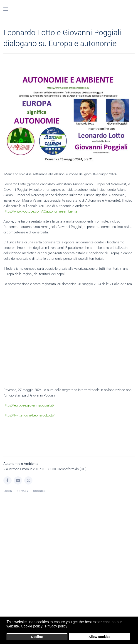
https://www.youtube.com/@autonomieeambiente (40, 211)
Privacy (23, 491)
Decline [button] (37, 637)
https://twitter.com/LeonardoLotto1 (30, 415)
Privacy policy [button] (56, 626)
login (8, 491)
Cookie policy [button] (32, 626)
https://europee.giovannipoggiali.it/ (29, 405)
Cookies (39, 491)
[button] (6, 9)
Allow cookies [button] (99, 637)
